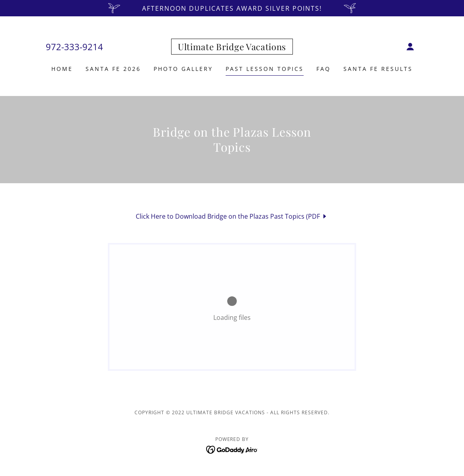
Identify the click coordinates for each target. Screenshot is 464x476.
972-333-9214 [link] (74, 47)
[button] (410, 47)
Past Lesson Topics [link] (265, 69)
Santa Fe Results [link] (378, 69)
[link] (232, 48)
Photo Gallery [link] (183, 69)
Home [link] (62, 69)
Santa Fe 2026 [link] (113, 69)
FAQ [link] (324, 69)
